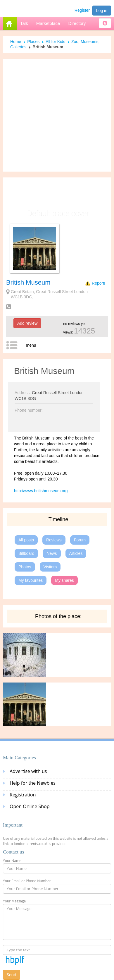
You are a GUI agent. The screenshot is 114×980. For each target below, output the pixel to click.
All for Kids (55, 42)
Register (82, 10)
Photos (25, 567)
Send (12, 975)
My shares (64, 580)
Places (33, 42)
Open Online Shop (30, 806)
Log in (102, 11)
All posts (26, 540)
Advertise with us (28, 771)
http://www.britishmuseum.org (41, 491)
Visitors (50, 567)
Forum (80, 540)
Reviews (54, 540)
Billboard (26, 553)
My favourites (31, 580)
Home (16, 42)
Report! (99, 283)
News (52, 553)
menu (31, 345)
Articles (76, 553)
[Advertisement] (55, 115)
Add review (27, 323)
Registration (23, 795)
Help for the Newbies (33, 783)
